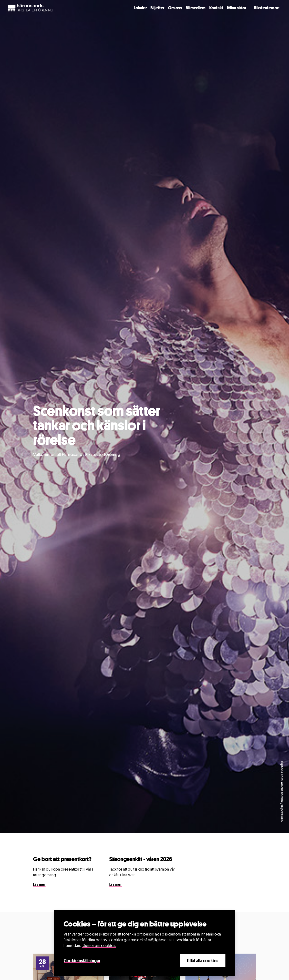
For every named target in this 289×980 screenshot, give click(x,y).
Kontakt (216, 8)
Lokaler (140, 8)
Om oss (175, 8)
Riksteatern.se (267, 8)
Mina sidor (237, 8)
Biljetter (157, 8)
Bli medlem (196, 8)
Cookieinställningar (82, 960)
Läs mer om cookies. (99, 946)
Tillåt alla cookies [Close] (203, 960)
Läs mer (39, 884)
